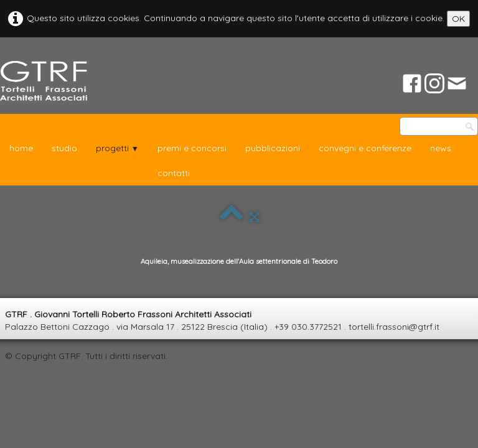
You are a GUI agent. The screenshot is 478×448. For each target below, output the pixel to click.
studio (64, 148)
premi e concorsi (192, 148)
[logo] (44, 84)
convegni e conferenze (365, 148)
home (21, 148)
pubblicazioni (273, 148)
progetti (117, 148)
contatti (174, 173)
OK (458, 19)
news (441, 148)
